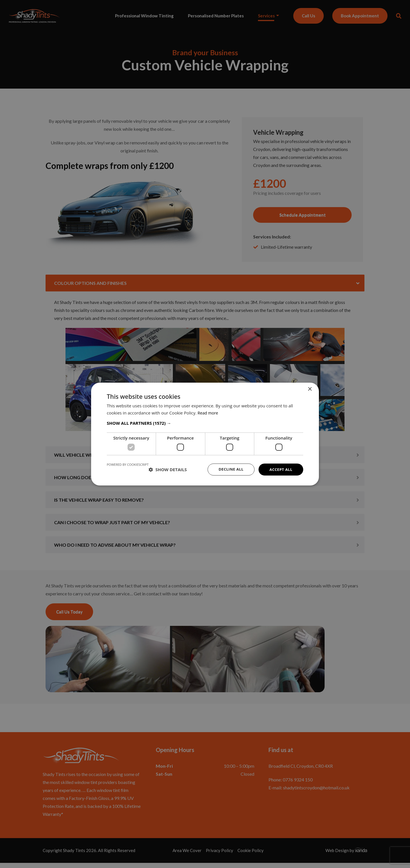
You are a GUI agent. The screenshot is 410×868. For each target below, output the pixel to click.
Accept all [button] (280, 469)
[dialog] (205, 434)
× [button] (310, 389)
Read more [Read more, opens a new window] (209, 412)
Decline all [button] (229, 469)
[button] (205, 423)
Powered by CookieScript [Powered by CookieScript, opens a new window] (128, 464)
